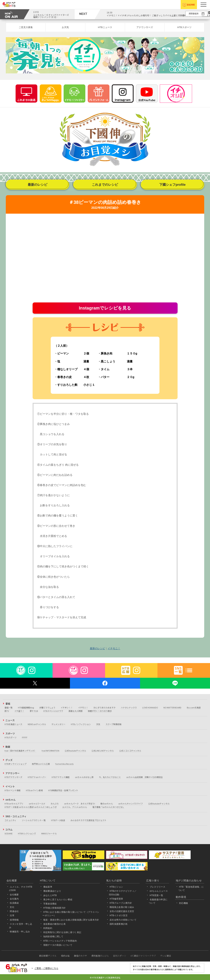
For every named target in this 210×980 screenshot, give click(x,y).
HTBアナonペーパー (37, 777)
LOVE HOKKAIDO (150, 707)
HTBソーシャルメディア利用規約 (60, 941)
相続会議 (65, 956)
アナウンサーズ (145, 27)
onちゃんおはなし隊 (84, 777)
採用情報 (14, 920)
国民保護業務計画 (119, 924)
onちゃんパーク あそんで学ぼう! (80, 803)
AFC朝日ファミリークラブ (143, 956)
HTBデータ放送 (58, 820)
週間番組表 (194, 13)
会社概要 (14, 895)
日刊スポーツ (120, 956)
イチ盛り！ (19, 711)
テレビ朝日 (166, 956)
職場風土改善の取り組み (122, 907)
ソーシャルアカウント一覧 (34, 820)
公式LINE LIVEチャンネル (103, 751)
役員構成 (14, 903)
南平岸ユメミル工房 (41, 764)
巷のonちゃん (107, 803)
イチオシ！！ (67, 707)
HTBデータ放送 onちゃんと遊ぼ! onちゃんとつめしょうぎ (31, 807)
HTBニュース (105, 27)
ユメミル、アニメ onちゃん (75, 807)
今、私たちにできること (110, 777)
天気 (98, 724)
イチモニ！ (114, 648)
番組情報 (191, 5)
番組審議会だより (52, 891)
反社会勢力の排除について (123, 920)
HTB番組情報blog (26, 707)
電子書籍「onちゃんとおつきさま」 (109, 807)
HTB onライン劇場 (34, 790)
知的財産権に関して (53, 937)
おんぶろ (55, 803)
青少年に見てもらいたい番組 (58, 900)
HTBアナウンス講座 (61, 777)
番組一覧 (9, 707)
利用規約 (48, 928)
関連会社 (14, 911)
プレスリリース (157, 887)
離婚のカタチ (80, 956)
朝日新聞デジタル (48, 956)
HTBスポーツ (184, 27)
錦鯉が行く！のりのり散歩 (100, 711)
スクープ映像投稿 (114, 724)
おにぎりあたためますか (104, 707)
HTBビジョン (116, 887)
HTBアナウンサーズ (13, 777)
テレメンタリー (58, 724)
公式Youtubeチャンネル (75, 751)
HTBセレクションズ (27, 833)
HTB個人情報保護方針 (55, 908)
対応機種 (183, 903)
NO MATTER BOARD (172, 707)
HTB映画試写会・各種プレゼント (63, 790)
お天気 (65, 27)
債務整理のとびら (100, 956)
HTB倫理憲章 (116, 899)
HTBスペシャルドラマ (53, 711)
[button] (203, 5)
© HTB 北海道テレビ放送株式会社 (105, 977)
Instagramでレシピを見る (105, 308)
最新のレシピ (38, 185)
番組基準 (48, 887)
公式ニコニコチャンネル (130, 751)
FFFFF (25, 737)
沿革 (12, 916)
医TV (7, 711)
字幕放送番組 (50, 904)
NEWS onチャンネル (37, 724)
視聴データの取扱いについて (58, 945)
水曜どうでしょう (47, 707)
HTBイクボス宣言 (119, 916)
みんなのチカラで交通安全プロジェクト (88, 820)
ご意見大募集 (26, 27)
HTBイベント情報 (13, 790)
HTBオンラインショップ (15, 764)
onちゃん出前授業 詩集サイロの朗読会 (144, 777)
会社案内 (14, 899)
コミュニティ (10, 820)
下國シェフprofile (172, 185)
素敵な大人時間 (75, 711)
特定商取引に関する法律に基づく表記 (62, 932)
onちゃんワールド (37, 803)
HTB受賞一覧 (156, 895)
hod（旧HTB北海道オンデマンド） (20, 751)
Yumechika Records (64, 764)
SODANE (9, 833)
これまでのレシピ (105, 185)
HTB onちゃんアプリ (14, 803)
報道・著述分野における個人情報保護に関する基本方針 (71, 920)
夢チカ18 (34, 711)
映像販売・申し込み (20, 932)
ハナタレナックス (129, 707)
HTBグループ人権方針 (121, 903)
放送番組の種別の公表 (54, 924)
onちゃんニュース (159, 891)
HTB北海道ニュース (13, 724)
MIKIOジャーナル (49, 833)
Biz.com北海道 (194, 707)
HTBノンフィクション (81, 724)
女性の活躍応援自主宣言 (122, 911)
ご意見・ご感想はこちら (46, 968)
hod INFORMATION (50, 751)
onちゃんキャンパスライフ (131, 803)
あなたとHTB (50, 895)
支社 (12, 907)
